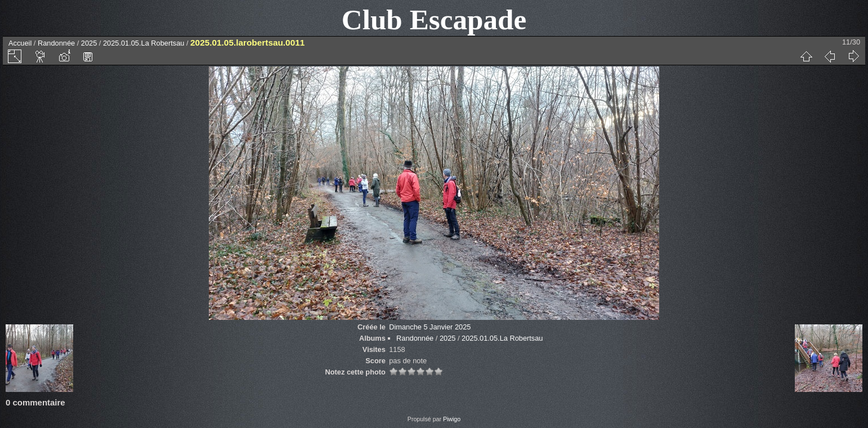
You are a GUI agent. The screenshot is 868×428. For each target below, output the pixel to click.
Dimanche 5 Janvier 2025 (430, 327)
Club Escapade (434, 19)
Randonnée (56, 43)
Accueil (20, 43)
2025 (89, 43)
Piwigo (452, 419)
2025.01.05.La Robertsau (145, 43)
